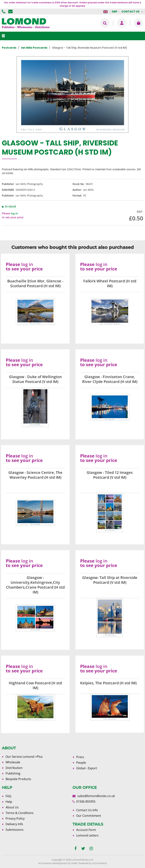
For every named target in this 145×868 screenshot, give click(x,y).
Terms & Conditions (20, 813)
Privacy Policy (15, 818)
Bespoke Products (18, 779)
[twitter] (83, 849)
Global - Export (87, 768)
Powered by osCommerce (93, 863)
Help (9, 802)
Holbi (74, 863)
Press (80, 757)
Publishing (13, 773)
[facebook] (76, 849)
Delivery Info (14, 824)
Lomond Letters (87, 835)
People (81, 763)
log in (14, 213)
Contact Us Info (87, 810)
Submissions (15, 830)
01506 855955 (4, 12)
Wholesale (13, 762)
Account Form (86, 830)
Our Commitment (89, 816)
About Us (12, 807)
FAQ (8, 796)
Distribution (14, 768)
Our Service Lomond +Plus (24, 757)
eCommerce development (53, 863)
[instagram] (91, 849)
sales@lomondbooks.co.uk (96, 796)
